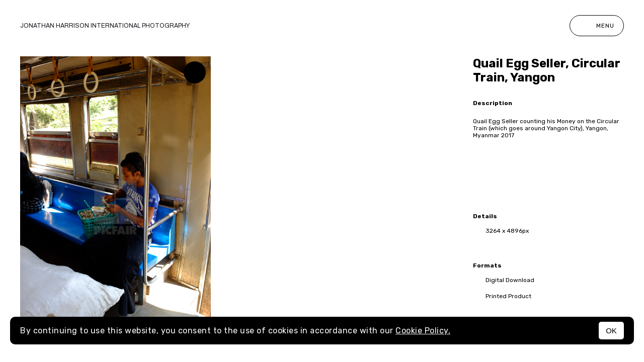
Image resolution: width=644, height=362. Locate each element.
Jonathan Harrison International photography (105, 26)
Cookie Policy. (423, 331)
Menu (597, 26)
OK (611, 331)
